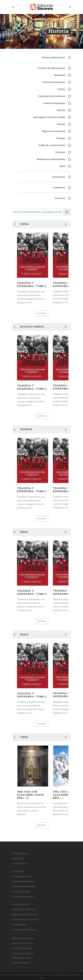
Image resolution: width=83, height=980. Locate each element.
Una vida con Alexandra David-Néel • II (31, 795)
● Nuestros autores (22, 876)
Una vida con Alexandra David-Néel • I (67, 795)
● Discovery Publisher (23, 953)
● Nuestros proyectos (23, 881)
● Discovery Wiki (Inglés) (24, 930)
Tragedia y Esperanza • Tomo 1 (68, 284)
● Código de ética (21, 892)
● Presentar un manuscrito (25, 920)
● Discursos (18, 858)
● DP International (21, 963)
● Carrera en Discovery (24, 909)
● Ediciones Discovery (23, 938)
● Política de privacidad (24, 886)
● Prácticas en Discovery (24, 915)
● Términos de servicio (23, 897)
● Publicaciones (20, 853)
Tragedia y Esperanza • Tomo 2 (32, 284)
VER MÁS (42, 313)
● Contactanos (20, 863)
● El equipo (18, 871)
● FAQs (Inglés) (20, 925)
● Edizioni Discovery (22, 948)
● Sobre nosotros (21, 904)
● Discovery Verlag (21, 958)
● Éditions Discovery (22, 943)
